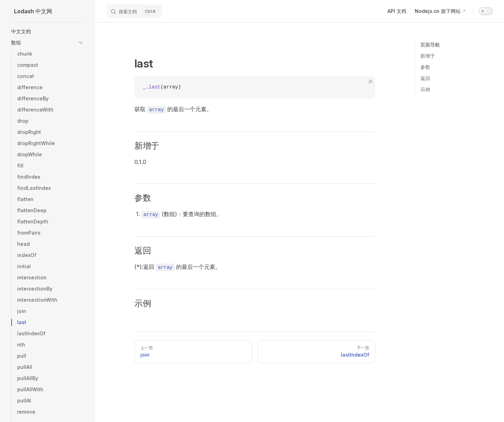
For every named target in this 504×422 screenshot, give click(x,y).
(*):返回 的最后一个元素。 (178, 267)
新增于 (428, 56)
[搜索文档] (134, 11)
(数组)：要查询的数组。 (182, 214)
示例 (425, 89)
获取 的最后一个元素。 (173, 110)
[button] (81, 43)
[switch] (486, 11)
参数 (425, 67)
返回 (425, 78)
